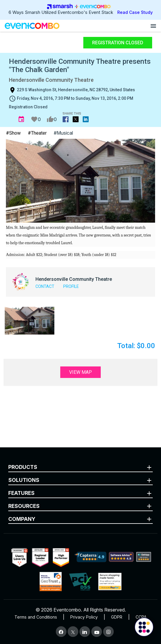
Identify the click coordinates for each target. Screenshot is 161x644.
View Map (80, 372)
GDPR (117, 617)
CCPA (141, 617)
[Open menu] (153, 26)
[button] (30, 321)
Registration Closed (118, 43)
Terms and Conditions (36, 617)
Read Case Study (135, 12)
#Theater (37, 133)
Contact (45, 286)
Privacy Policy (84, 617)
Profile (71, 286)
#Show (13, 133)
